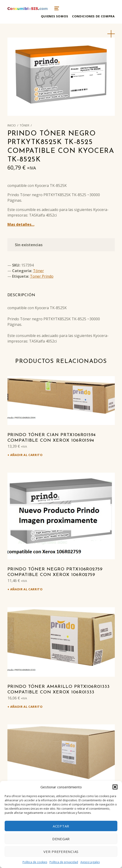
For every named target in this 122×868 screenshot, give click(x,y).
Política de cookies (35, 862)
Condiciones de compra (93, 16)
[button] (115, 787)
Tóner (25, 125)
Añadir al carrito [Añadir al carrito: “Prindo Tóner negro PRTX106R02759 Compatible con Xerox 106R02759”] (26, 589)
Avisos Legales (90, 862)
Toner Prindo (42, 276)
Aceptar (61, 826)
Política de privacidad (64, 862)
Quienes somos (55, 16)
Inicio (12, 125)
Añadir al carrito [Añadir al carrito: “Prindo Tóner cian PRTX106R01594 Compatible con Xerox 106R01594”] (26, 455)
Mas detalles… (21, 224)
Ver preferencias (61, 852)
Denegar (61, 839)
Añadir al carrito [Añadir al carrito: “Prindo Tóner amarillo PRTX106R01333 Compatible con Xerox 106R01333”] (26, 707)
